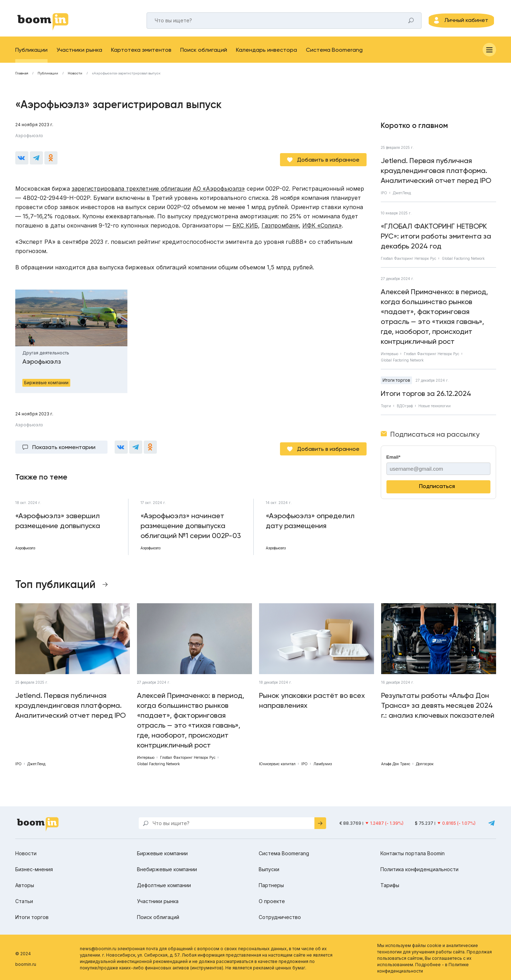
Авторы (25, 883)
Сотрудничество (280, 915)
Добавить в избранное (328, 161)
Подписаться (437, 491)
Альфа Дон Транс (396, 762)
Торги (386, 411)
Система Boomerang (334, 55)
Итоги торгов (396, 385)
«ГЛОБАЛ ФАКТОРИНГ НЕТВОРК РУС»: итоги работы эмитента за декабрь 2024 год (436, 241)
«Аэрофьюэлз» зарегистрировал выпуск (126, 78)
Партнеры (271, 883)
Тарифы (390, 883)
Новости (75, 78)
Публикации (31, 55)
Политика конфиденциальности (419, 867)
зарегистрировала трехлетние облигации (131, 190)
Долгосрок (425, 762)
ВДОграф (405, 411)
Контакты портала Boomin (413, 851)
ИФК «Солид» (322, 227)
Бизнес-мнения (34, 867)
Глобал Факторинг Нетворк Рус (408, 263)
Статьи (24, 899)
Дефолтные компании (164, 883)
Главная (22, 78)
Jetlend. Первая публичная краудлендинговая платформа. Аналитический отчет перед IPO (436, 175)
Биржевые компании (162, 851)
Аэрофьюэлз (29, 141)
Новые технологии (435, 411)
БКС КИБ (245, 227)
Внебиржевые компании (167, 867)
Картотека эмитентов (141, 55)
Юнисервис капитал (277, 762)
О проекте (272, 899)
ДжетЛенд (402, 198)
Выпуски (269, 867)
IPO (384, 198)
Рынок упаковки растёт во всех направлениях (312, 698)
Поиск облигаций (204, 55)
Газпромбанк (280, 227)
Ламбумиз (323, 762)
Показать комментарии (64, 447)
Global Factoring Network (463, 263)
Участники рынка (79, 55)
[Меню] (489, 55)
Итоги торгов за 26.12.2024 (426, 398)
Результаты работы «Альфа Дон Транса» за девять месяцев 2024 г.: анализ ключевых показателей (438, 703)
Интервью (389, 359)
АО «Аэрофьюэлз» (219, 190)
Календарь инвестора (267, 55)
